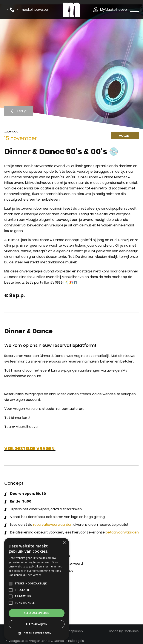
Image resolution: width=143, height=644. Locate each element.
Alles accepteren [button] (37, 613)
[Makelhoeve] (72, 10)
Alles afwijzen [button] (37, 624)
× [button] (64, 543)
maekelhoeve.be (34, 10)
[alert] (37, 589)
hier (58, 409)
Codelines (131, 631)
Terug (22, 111)
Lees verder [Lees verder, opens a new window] (34, 575)
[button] (37, 633)
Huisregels (76, 641)
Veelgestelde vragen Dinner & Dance (36, 641)
